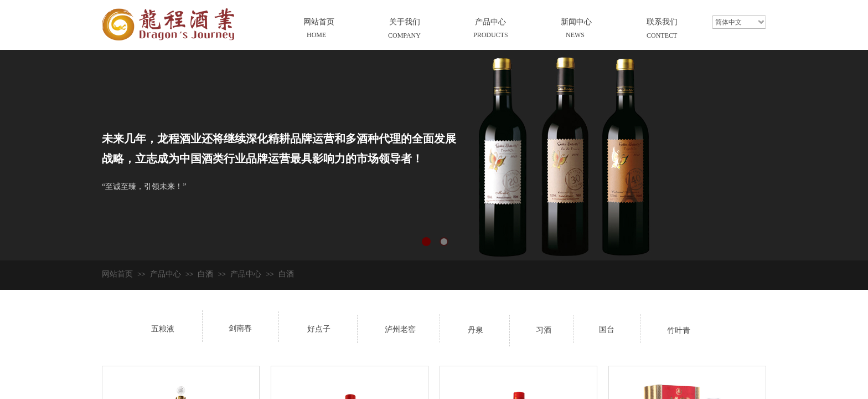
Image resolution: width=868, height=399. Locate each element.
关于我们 (405, 22)
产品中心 (490, 22)
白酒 (205, 274)
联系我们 (662, 22)
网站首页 (319, 22)
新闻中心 (576, 22)
